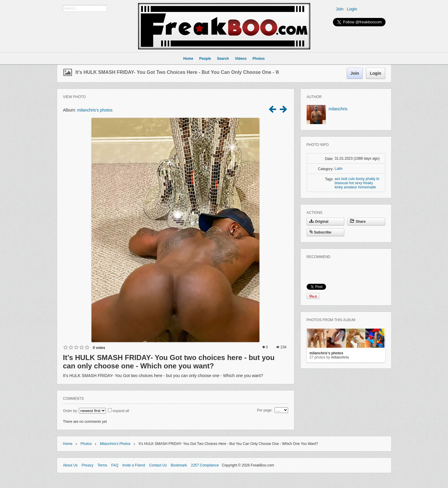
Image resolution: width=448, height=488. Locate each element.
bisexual (341, 183)
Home (68, 444)
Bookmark (179, 465)
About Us (70, 465)
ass (338, 179)
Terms (102, 465)
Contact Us (158, 465)
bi (378, 179)
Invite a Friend (134, 465)
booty (360, 179)
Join (340, 9)
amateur (351, 187)
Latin (339, 169)
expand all (121, 411)
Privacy (87, 465)
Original (319, 222)
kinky (339, 187)
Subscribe (320, 232)
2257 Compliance (205, 465)
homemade (367, 187)
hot (351, 183)
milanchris (338, 109)
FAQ (115, 465)
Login (352, 9)
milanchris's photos (95, 110)
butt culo (348, 179)
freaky (368, 183)
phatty (370, 179)
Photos (86, 444)
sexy (358, 183)
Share (358, 222)
